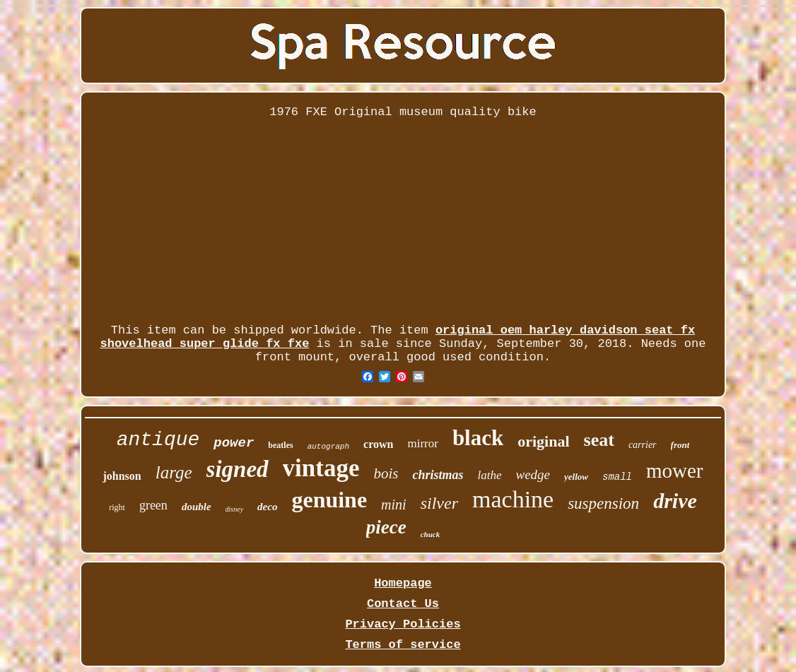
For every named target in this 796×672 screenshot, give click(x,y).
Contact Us (403, 604)
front (680, 445)
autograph (328, 447)
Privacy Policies (403, 624)
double (197, 507)
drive (675, 501)
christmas (438, 475)
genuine (329, 500)
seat (599, 440)
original (543, 441)
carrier (643, 445)
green (153, 505)
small (617, 477)
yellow (576, 477)
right (117, 507)
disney (235, 509)
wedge (533, 474)
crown (378, 444)
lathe (490, 475)
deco (267, 507)
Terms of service (403, 645)
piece (386, 527)
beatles (280, 445)
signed (238, 469)
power (234, 443)
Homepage (403, 583)
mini (394, 505)
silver (439, 503)
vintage (321, 468)
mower (675, 471)
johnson (122, 476)
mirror (422, 443)
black (478, 438)
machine (513, 499)
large (174, 472)
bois (386, 473)
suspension (603, 503)
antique (158, 440)
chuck (431, 534)
